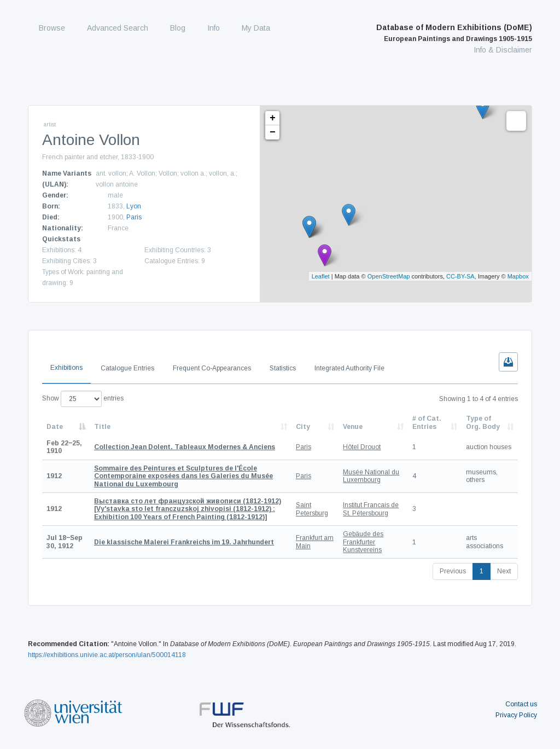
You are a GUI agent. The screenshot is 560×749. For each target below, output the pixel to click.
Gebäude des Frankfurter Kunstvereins (363, 542)
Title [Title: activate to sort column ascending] (102, 427)
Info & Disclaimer (503, 50)
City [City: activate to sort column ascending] (303, 427)
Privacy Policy (516, 715)
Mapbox (518, 276)
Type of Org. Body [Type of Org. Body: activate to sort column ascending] (483, 422)
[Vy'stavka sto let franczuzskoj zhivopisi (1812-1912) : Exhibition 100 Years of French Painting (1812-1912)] (188, 509)
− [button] (273, 132)
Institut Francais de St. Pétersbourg (371, 509)
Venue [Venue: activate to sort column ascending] (353, 427)
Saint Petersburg (312, 509)
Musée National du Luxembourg (371, 476)
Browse (52, 28)
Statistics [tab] (283, 368)
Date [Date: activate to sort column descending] (55, 427)
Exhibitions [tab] (66, 368)
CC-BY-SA (460, 276)
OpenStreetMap (389, 276)
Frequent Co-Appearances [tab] (212, 368)
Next (504, 571)
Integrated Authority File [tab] (349, 368)
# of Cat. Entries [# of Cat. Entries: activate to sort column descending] (427, 422)
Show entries (83, 399)
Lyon (134, 206)
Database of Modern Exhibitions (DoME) (454, 33)
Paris (134, 217)
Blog (178, 28)
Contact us (521, 704)
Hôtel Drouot (362, 447)
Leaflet (321, 276)
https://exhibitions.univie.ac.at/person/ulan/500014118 (107, 655)
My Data (256, 28)
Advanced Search (118, 28)
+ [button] (273, 118)
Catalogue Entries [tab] (127, 368)
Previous (453, 571)
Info (214, 28)
